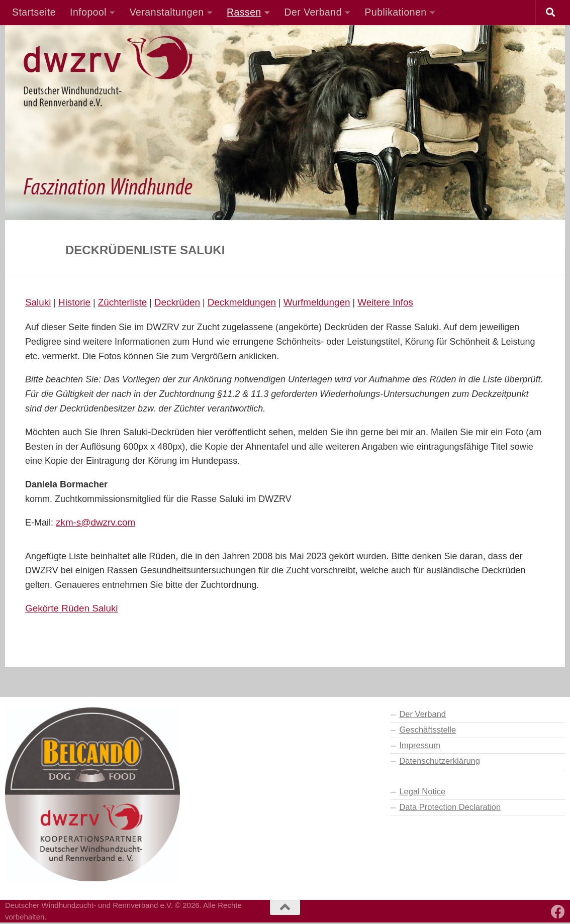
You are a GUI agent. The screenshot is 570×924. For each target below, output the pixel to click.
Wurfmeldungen (329, 302)
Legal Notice (422, 793)
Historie (77, 302)
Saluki (39, 302)
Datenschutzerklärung (440, 762)
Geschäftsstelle (427, 731)
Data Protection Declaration (450, 808)
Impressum (420, 747)
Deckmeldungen (251, 302)
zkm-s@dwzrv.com (98, 523)
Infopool (88, 12)
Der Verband (313, 12)
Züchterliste (126, 302)
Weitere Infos (401, 302)
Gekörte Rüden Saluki (74, 609)
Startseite (34, 12)
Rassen (244, 12)
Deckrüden (183, 302)
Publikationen (396, 12)
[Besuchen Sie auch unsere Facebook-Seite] (558, 913)
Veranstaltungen (167, 12)
